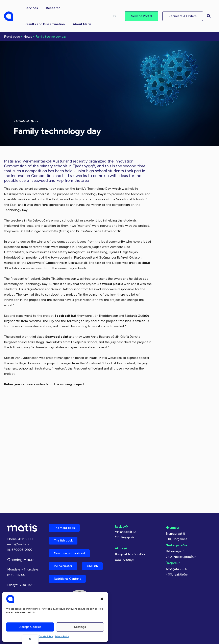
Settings (80, 627)
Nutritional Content (70, 578)
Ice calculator (65, 550)
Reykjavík (122, 506)
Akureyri (122, 527)
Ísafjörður (173, 542)
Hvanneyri (174, 507)
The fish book (65, 522)
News (35, 121)
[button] (102, 599)
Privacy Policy (62, 636)
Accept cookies (30, 627)
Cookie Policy (46, 636)
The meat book (66, 508)
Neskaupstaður (178, 524)
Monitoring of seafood (72, 536)
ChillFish (61, 564)
